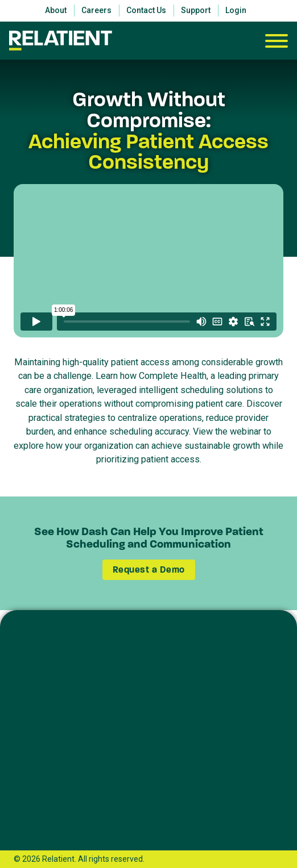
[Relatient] (61, 41)
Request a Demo (149, 569)
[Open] (277, 41)
